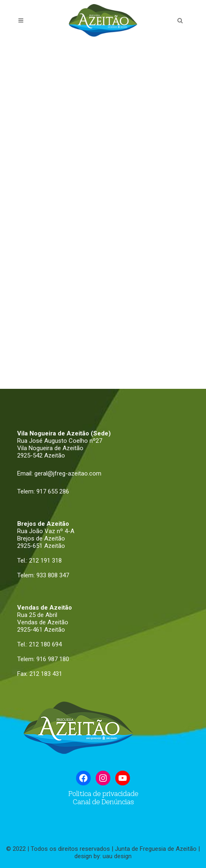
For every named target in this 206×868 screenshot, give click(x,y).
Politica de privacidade (103, 794)
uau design (117, 856)
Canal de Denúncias (103, 802)
